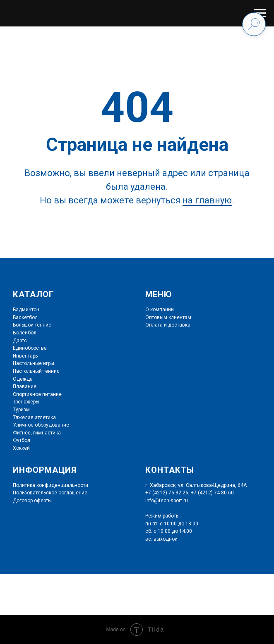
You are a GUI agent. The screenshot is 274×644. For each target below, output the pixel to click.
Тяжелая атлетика (34, 417)
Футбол (22, 440)
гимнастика (46, 433)
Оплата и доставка (168, 325)
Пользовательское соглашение (50, 493)
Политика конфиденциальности (50, 485)
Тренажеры (26, 402)
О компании (160, 310)
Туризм (21, 410)
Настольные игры (34, 363)
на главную (207, 200)
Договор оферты (32, 501)
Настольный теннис (36, 371)
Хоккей (21, 448)
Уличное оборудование (41, 425)
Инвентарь (25, 356)
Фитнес (22, 433)
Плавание (25, 386)
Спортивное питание (37, 394)
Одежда (23, 379)
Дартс (20, 341)
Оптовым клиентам (168, 317)
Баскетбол (25, 317)
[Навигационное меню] (260, 13)
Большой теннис (32, 325)
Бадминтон (26, 310)
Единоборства (30, 348)
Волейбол (25, 333)
